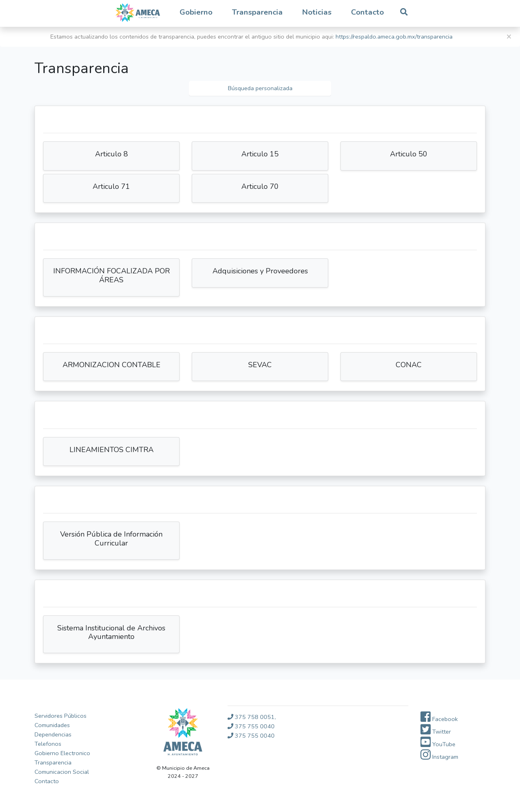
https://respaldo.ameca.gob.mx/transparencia (394, 37)
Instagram (439, 757)
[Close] (509, 37)
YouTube (438, 744)
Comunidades (52, 725)
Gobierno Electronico (62, 753)
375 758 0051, (252, 717)
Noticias (317, 12)
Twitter (436, 732)
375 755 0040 (251, 726)
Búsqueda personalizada (260, 88)
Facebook (439, 719)
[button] (196, 13)
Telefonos (48, 744)
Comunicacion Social (62, 772)
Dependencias (53, 734)
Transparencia (53, 762)
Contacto (367, 12)
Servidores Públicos (61, 716)
